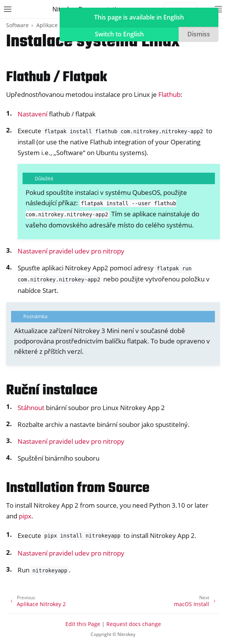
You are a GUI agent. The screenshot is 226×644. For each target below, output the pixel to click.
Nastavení (33, 114)
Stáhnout (31, 408)
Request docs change (134, 624)
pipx (25, 516)
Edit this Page (83, 624)
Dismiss (199, 34)
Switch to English (119, 34)
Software (17, 25)
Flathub (169, 94)
